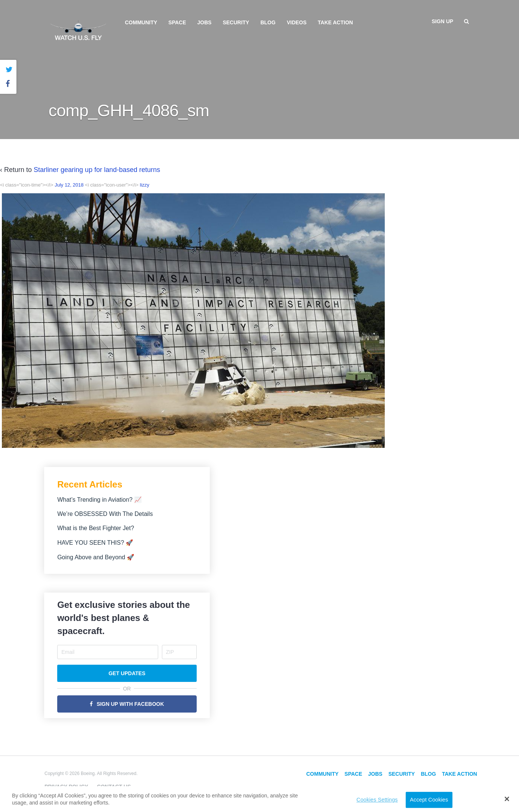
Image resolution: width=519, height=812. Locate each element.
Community (141, 22)
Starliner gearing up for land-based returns (97, 170)
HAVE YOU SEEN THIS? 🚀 (95, 543)
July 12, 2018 (69, 185)
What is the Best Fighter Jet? (96, 528)
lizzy (145, 185)
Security (236, 22)
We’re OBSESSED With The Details (105, 514)
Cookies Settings (377, 800)
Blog (268, 22)
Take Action (335, 22)
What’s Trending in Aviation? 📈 (99, 500)
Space (177, 22)
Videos (297, 22)
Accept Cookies (429, 800)
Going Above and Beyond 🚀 (96, 557)
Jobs (205, 22)
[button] (507, 799)
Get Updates (127, 673)
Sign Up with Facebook (130, 704)
